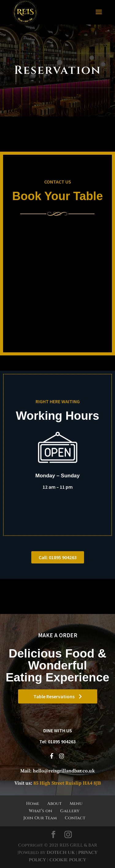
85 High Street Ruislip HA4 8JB (67, 783)
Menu (76, 804)
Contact (75, 818)
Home (33, 804)
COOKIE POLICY (67, 860)
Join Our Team (40, 818)
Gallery (70, 811)
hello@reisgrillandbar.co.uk (64, 771)
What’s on (40, 811)
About (54, 804)
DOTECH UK (61, 853)
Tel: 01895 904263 (57, 741)
